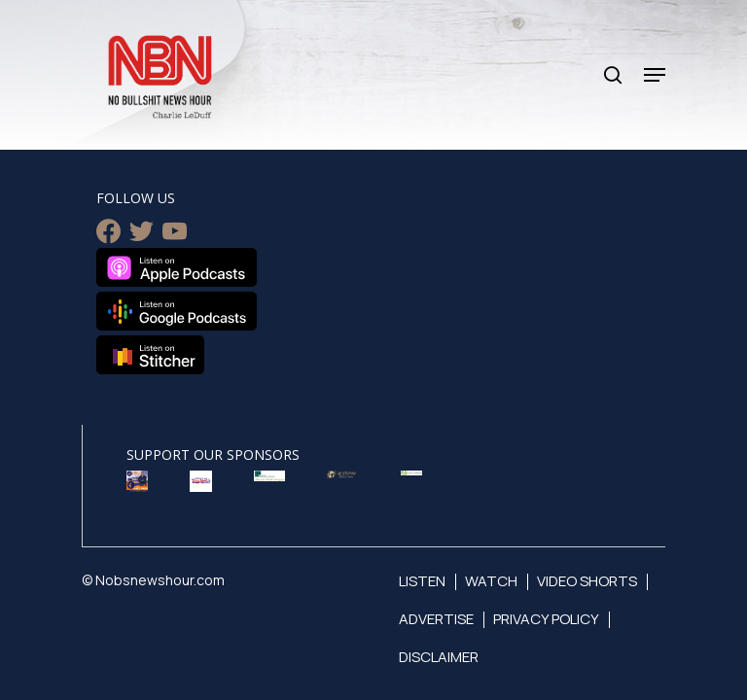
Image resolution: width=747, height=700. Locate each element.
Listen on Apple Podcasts (177, 267)
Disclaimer (439, 657)
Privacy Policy (546, 619)
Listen (422, 581)
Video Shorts (587, 581)
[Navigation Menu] (655, 75)
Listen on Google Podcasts (177, 311)
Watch (491, 581)
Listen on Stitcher (150, 355)
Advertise (436, 619)
